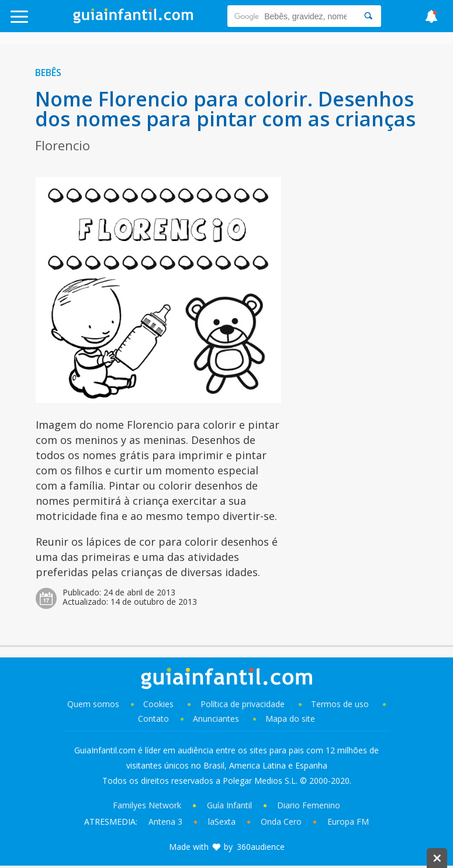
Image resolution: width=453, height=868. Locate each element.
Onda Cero (281, 821)
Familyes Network (147, 805)
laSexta (222, 821)
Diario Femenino (309, 805)
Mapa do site (290, 719)
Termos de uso (340, 704)
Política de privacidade (244, 704)
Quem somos (93, 704)
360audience (261, 847)
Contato (153, 719)
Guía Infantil (229, 805)
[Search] (368, 16)
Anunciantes (216, 719)
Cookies (160, 704)
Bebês (48, 73)
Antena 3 (165, 821)
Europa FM (348, 821)
